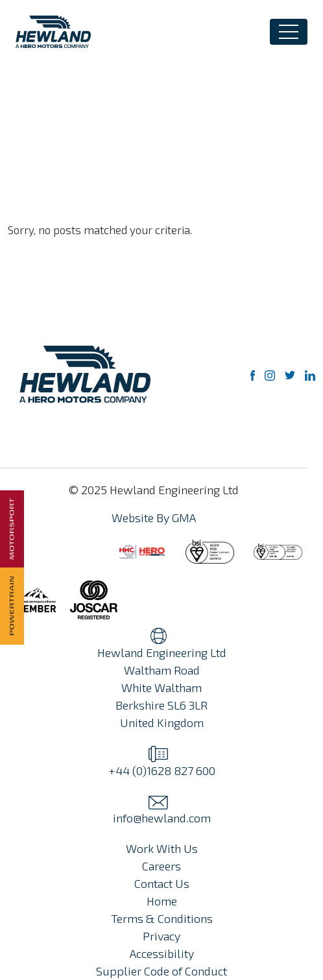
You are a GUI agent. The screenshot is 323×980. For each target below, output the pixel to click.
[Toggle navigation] (289, 32)
